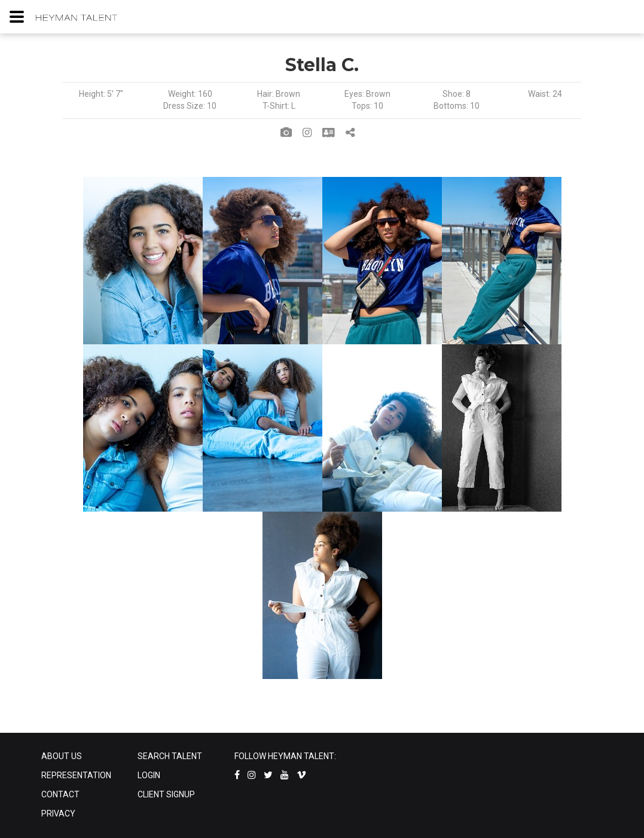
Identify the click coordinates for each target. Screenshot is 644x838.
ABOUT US (62, 756)
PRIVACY (58, 813)
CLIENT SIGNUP (166, 794)
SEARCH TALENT (170, 756)
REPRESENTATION (76, 775)
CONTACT (60, 794)
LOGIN (149, 775)
